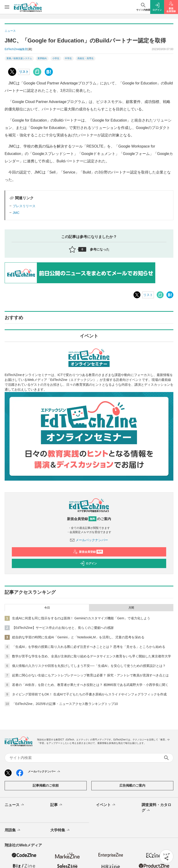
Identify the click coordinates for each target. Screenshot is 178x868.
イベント (106, 805)
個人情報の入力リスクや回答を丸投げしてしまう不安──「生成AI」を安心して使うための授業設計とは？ (89, 666)
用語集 (13, 830)
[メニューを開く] (7, 7)
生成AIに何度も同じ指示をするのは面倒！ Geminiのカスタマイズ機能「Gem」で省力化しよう (81, 618)
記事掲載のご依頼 (46, 785)
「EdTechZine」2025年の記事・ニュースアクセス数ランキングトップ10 (65, 704)
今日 (47, 608)
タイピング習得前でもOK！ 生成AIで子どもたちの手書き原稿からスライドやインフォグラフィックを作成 (89, 694)
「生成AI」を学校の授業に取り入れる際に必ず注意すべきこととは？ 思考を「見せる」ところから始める (89, 647)
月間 (131, 608)
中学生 (68, 58)
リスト (24, 72)
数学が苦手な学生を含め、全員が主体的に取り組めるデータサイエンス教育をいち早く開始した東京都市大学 (92, 656)
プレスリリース (24, 206)
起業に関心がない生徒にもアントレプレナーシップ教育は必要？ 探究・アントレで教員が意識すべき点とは (90, 675)
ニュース (15, 805)
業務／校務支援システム (19, 58)
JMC (16, 213)
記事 (57, 805)
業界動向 (42, 58)
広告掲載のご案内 (132, 785)
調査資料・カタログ (156, 808)
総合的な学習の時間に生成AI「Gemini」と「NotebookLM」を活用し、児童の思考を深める (78, 637)
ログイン (88, 563)
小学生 (56, 58)
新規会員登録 (88, 552)
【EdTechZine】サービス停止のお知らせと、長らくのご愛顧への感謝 (63, 628)
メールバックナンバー (89, 540)
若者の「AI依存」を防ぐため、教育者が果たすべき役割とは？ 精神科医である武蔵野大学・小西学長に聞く (90, 685)
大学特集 (60, 830)
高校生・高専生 (86, 58)
